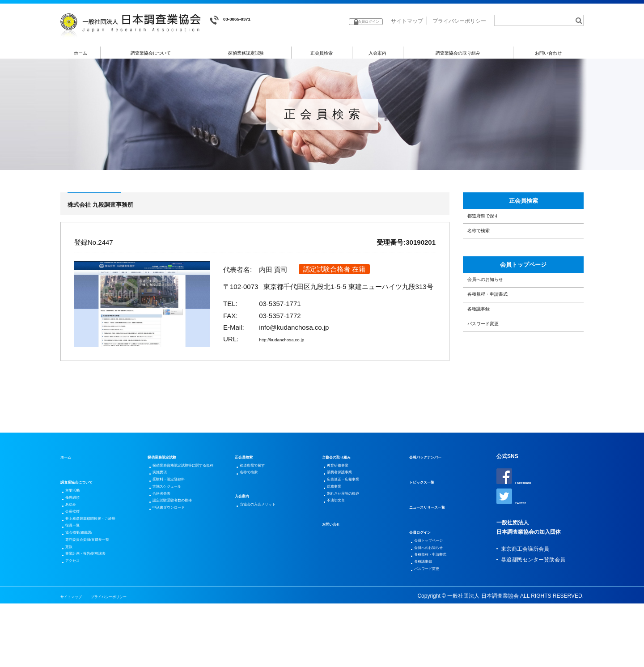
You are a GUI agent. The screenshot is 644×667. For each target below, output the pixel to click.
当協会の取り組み (343, 488)
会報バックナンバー (433, 488)
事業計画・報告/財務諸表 (97, 620)
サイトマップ (407, 21)
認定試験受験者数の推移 (183, 563)
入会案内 (377, 53)
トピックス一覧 (428, 513)
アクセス (77, 631)
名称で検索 (487, 254)
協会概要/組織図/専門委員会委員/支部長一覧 (100, 593)
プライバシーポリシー (459, 21)
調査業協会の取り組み (458, 53)
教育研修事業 (344, 498)
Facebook (518, 508)
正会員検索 (322, 53)
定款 (72, 609)
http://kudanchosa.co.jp (293, 342)
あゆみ (75, 545)
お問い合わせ (549, 53)
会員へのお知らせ (497, 320)
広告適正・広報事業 (352, 520)
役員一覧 (77, 577)
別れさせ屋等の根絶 (352, 541)
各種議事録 (487, 366)
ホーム (81, 53)
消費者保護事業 (347, 509)
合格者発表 (167, 552)
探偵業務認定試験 (246, 53)
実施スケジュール (175, 541)
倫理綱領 (77, 534)
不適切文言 (342, 552)
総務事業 (339, 531)
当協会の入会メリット (268, 545)
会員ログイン (425, 563)
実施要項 (165, 520)
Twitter (514, 531)
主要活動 (77, 523)
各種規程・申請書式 (500, 343)
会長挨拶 (77, 556)
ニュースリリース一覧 (436, 538)
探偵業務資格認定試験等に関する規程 (191, 504)
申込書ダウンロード (178, 574)
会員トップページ (523, 297)
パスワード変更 (494, 389)
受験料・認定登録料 (178, 531)
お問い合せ (335, 577)
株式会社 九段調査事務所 (118, 207)
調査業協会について (151, 53)
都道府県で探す (494, 232)
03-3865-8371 (237, 20)
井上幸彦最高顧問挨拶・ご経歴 (104, 566)
